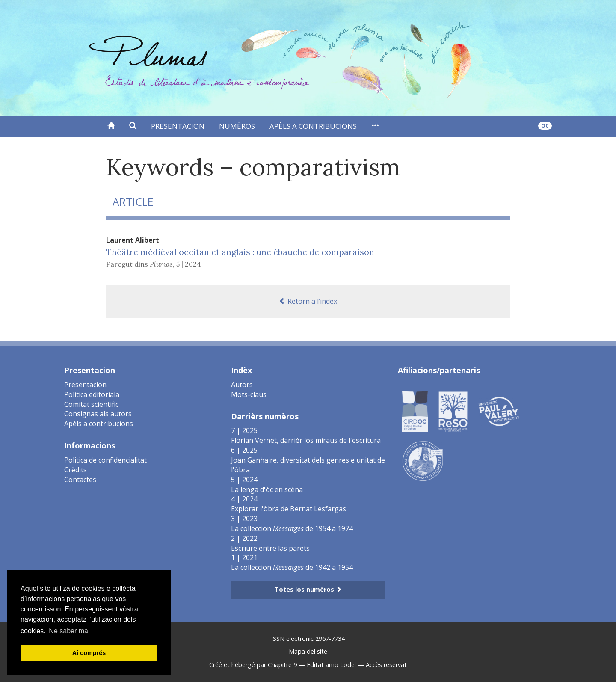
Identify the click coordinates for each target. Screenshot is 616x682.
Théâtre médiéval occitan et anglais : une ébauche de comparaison (240, 252)
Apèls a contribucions (313, 126)
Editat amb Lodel (331, 665)
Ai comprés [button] (89, 653)
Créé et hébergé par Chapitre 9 (253, 665)
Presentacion (178, 126)
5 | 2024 (189, 264)
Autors (242, 385)
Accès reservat (386, 665)
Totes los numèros (308, 589)
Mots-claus (249, 394)
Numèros (237, 126)
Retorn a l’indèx (308, 301)
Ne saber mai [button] (69, 631)
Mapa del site (308, 651)
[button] (133, 126)
